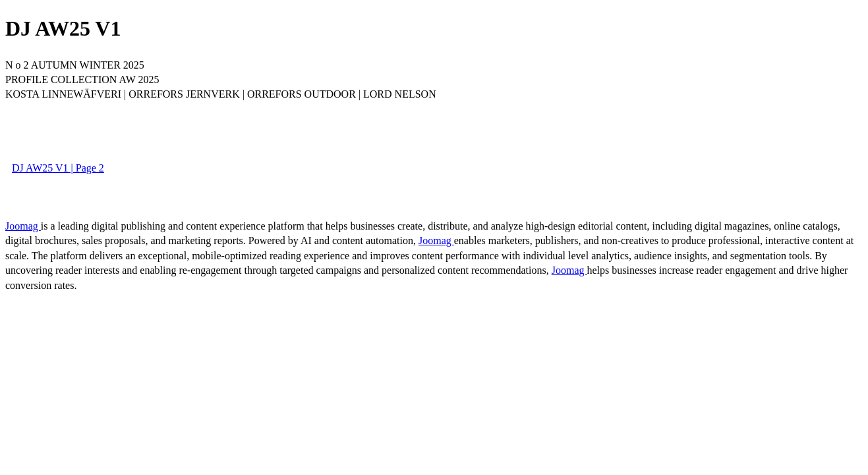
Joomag (23, 226)
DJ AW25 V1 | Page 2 (58, 168)
